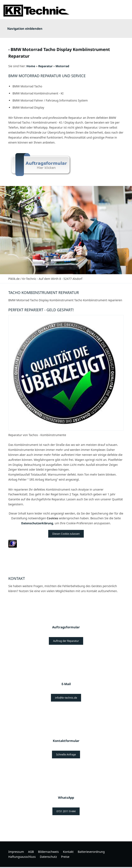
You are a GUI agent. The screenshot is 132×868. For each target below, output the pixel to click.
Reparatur (45, 66)
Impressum (16, 852)
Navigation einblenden (25, 29)
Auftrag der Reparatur (66, 641)
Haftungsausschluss (22, 857)
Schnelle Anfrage (66, 755)
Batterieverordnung (91, 852)
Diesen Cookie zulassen (66, 534)
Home (31, 66)
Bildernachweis (48, 852)
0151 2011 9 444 (66, 811)
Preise (65, 857)
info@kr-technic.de (66, 698)
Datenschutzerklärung (37, 523)
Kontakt (68, 852)
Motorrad (62, 66)
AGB (31, 852)
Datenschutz (48, 857)
